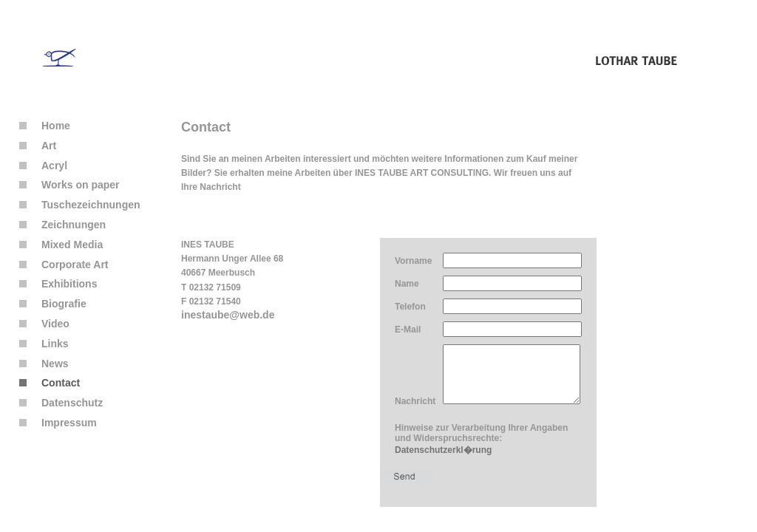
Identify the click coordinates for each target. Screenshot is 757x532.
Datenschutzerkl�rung (443, 461)
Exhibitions (58, 284)
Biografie (53, 304)
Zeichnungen (62, 225)
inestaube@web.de (228, 315)
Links (44, 344)
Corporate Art (64, 265)
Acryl (43, 166)
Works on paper (69, 185)
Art (38, 146)
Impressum (58, 423)
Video (44, 324)
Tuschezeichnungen (80, 205)
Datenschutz (61, 403)
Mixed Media (61, 245)
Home (45, 126)
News (44, 364)
